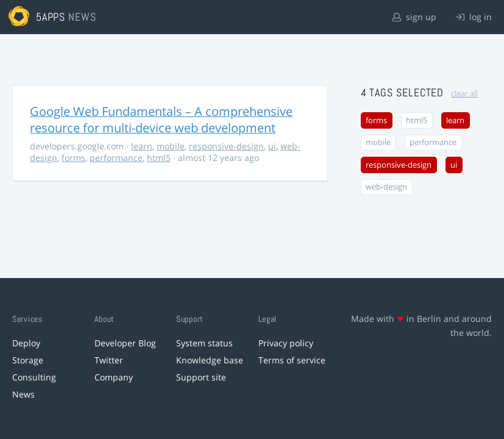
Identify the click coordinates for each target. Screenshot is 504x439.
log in (474, 17)
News (23, 394)
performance (116, 158)
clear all (464, 94)
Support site (201, 377)
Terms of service (292, 360)
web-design (386, 187)
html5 (159, 158)
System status (204, 343)
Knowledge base (210, 360)
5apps (51, 17)
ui (272, 146)
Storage (28, 360)
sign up (414, 17)
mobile (171, 146)
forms (73, 158)
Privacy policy (286, 343)
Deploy (26, 343)
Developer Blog (125, 343)
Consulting (34, 377)
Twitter (109, 360)
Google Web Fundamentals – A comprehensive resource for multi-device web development (161, 120)
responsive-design (226, 146)
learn (142, 146)
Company (114, 377)
